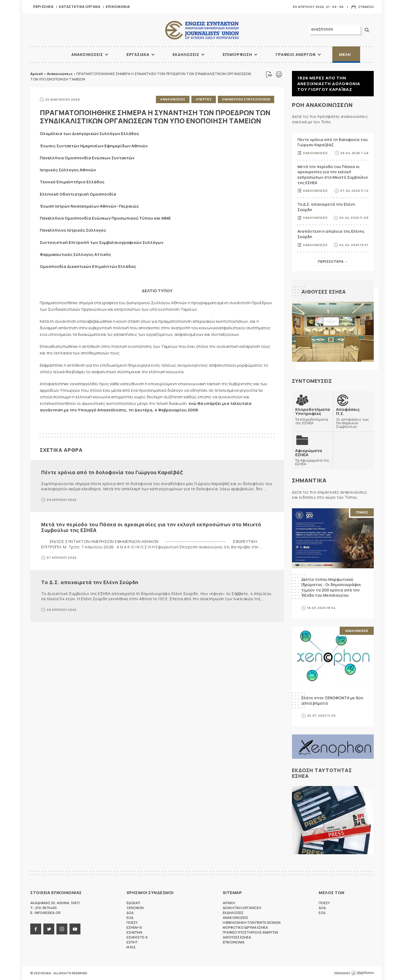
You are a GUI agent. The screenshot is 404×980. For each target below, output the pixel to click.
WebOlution (362, 973)
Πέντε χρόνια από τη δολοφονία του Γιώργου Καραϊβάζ (112, 472)
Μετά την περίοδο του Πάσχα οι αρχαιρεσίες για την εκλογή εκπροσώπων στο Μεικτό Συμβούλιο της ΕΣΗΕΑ (151, 527)
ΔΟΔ (130, 913)
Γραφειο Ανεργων (296, 54)
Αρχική (37, 74)
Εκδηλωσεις (186, 54)
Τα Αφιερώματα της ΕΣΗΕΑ (312, 457)
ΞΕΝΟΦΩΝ (135, 908)
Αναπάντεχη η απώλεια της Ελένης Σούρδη (331, 234)
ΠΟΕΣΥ (132, 923)
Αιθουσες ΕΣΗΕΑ (324, 292)
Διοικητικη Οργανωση (242, 908)
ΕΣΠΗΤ (132, 942)
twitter (49, 929)
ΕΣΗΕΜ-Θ (134, 927)
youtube (75, 929)
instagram (62, 929)
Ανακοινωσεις (87, 54)
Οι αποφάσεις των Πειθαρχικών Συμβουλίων (353, 418)
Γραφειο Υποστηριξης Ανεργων (250, 932)
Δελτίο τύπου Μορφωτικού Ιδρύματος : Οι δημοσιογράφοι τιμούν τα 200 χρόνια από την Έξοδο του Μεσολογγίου (331, 587)
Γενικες (362, 512)
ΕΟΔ (130, 918)
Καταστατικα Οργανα (80, 7)
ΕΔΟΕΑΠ (133, 903)
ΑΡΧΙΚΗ (51, 55)
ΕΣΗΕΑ (202, 30)
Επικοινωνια (118, 7)
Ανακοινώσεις (60, 74)
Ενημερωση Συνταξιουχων (246, 99)
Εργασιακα (138, 54)
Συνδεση (366, 7)
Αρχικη (229, 903)
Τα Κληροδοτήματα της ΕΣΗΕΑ (313, 416)
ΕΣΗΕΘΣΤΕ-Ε (137, 937)
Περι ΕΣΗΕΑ (43, 7)
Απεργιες (204, 99)
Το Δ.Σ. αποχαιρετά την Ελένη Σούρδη (90, 582)
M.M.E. (131, 947)
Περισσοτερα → (333, 261)
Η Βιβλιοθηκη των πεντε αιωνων (252, 923)
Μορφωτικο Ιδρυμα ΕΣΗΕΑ (245, 927)
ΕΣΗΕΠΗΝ (134, 932)
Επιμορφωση (237, 54)
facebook (36, 929)
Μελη (345, 54)
